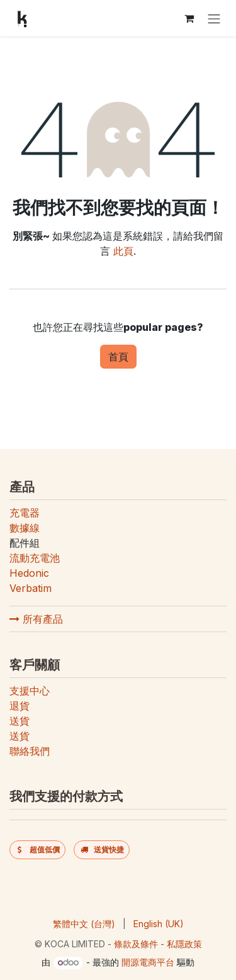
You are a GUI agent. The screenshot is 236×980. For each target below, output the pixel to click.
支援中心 (30, 691)
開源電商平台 (148, 962)
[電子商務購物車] (189, 18)
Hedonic (29, 573)
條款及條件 (136, 944)
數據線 (25, 528)
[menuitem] (84, 924)
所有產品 (36, 619)
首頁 (118, 357)
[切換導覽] (214, 18)
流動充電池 (35, 558)
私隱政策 (184, 944)
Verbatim (31, 588)
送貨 (20, 721)
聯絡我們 (30, 751)
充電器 (25, 513)
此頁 (123, 251)
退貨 (20, 706)
